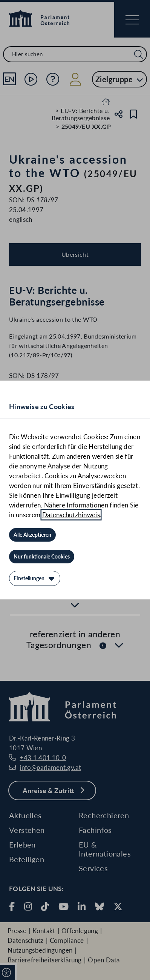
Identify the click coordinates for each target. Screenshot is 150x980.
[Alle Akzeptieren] (32, 535)
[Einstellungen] (35, 578)
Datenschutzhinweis (71, 515)
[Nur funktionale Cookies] (42, 557)
